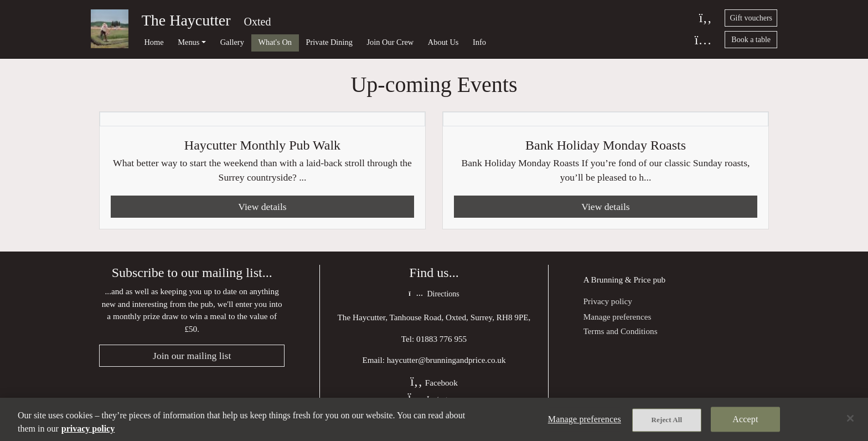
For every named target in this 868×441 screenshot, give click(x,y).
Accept (745, 419)
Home (154, 42)
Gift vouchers (751, 18)
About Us (443, 42)
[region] (434, 419)
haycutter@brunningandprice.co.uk (446, 360)
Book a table (751, 40)
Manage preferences (618, 317)
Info (479, 42)
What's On (275, 42)
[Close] (850, 418)
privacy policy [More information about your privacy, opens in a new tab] (88, 429)
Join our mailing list (192, 356)
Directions (434, 294)
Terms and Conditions (621, 331)
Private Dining (329, 42)
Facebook (434, 383)
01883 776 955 (441, 339)
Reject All (667, 420)
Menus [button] (188, 42)
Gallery (232, 42)
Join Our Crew (391, 42)
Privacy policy (608, 301)
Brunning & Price (621, 280)
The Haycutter (186, 20)
